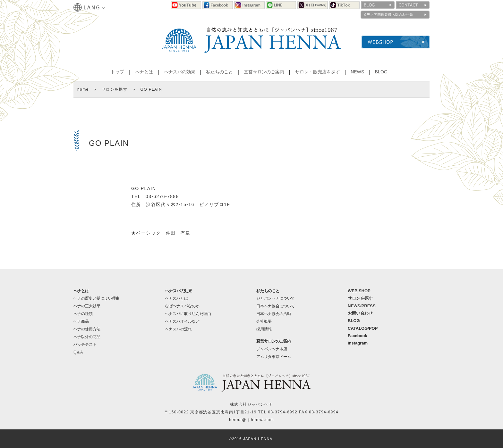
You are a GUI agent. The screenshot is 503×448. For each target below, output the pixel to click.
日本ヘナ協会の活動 (274, 314)
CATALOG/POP (363, 328)
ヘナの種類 (83, 314)
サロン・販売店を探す (318, 72)
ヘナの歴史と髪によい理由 (97, 298)
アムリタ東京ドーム (274, 357)
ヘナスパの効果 (180, 72)
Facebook (358, 336)
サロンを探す (115, 89)
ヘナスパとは (176, 298)
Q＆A (78, 352)
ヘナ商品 (81, 321)
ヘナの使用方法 (87, 329)
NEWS (357, 72)
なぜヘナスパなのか (182, 306)
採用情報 (264, 329)
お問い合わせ (360, 313)
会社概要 (264, 321)
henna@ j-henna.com (251, 420)
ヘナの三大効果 (87, 306)
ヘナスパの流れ (178, 329)
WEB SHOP (359, 291)
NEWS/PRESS (362, 306)
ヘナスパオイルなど (182, 321)
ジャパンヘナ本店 (272, 349)
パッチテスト (85, 344)
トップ (117, 72)
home (83, 89)
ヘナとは (144, 72)
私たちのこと (219, 72)
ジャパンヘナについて (276, 298)
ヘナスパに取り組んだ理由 (188, 314)
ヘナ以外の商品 (87, 337)
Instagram (358, 343)
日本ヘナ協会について (276, 306)
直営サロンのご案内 (264, 72)
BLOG (381, 72)
